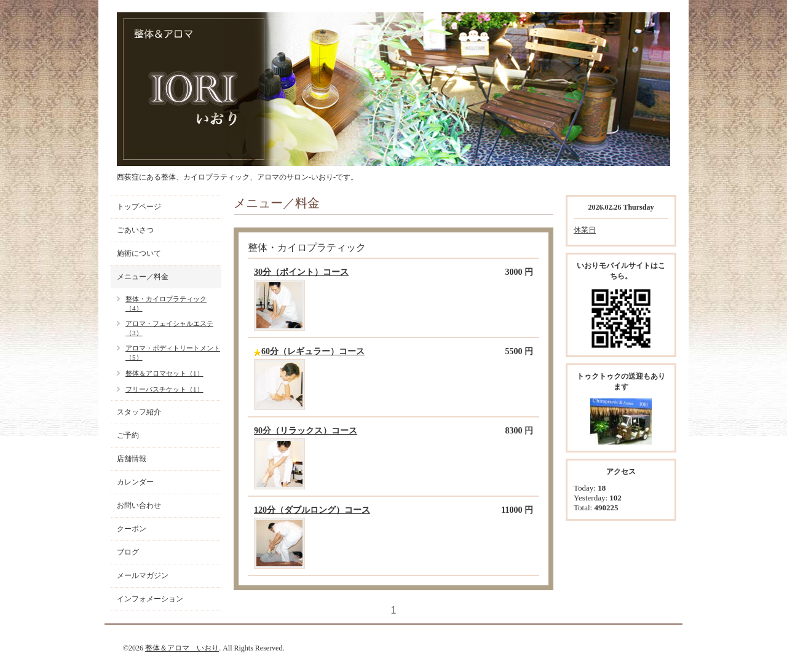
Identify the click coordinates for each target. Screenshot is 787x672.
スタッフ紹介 (139, 412)
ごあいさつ (135, 230)
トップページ (139, 207)
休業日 (585, 230)
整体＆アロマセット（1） (164, 373)
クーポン (132, 529)
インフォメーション (150, 599)
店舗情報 (132, 459)
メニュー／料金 (143, 277)
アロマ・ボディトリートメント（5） (173, 353)
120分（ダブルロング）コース (312, 510)
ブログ (128, 552)
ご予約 (128, 435)
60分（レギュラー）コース (313, 351)
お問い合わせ (139, 505)
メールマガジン (143, 575)
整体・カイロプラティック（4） (166, 303)
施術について (139, 253)
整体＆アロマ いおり (182, 648)
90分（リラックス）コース (306, 431)
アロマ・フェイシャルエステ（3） (169, 328)
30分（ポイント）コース (301, 272)
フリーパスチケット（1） (164, 389)
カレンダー (135, 482)
